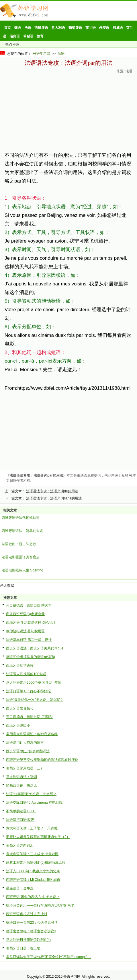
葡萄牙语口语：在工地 (23, 948)
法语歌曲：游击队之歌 (19, 544)
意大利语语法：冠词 (21, 777)
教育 (40, 36)
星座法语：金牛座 (20, 888)
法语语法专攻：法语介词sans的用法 (54, 498)
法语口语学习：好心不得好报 (28, 691)
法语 (28, 28)
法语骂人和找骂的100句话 (26, 674)
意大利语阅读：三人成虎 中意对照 (32, 854)
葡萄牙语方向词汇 (20, 845)
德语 (17, 28)
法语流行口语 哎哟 (20, 820)
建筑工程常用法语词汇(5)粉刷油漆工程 (36, 863)
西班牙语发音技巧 (20, 708)
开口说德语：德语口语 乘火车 (29, 605)
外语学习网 (42, 54)
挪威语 (118, 28)
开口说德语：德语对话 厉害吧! (29, 717)
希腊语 (28, 36)
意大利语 (58, 28)
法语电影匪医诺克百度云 (21, 557)
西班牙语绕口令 (18, 725)
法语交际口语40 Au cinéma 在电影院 (34, 803)
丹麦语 (104, 28)
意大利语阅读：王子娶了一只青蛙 (32, 828)
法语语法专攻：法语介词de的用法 (52, 491)
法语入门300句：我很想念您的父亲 (33, 871)
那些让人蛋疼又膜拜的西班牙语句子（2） (38, 837)
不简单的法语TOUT (21, 811)
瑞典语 (15, 36)
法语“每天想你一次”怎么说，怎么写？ (35, 700)
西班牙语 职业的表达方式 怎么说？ (33, 897)
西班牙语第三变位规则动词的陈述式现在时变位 (42, 760)
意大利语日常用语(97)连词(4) (28, 940)
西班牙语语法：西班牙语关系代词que (35, 648)
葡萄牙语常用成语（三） (25, 768)
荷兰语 (91, 28)
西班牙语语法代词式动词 (21, 518)
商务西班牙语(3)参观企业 (25, 614)
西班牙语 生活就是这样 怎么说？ (31, 623)
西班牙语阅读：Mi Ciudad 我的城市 (33, 880)
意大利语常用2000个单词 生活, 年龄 (34, 683)
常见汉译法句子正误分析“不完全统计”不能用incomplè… (48, 957)
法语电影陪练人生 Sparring (22, 570)
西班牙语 (41, 28)
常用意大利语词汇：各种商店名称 (32, 734)
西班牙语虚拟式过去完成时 (27, 914)
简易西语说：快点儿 (21, 785)
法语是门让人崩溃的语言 (25, 743)
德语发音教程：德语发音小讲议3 (31, 931)
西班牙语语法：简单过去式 (22, 531)
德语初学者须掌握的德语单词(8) (31, 657)
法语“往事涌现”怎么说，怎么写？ (31, 794)
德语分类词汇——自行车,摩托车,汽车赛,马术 (40, 905)
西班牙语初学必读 (20, 665)
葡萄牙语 (75, 28)
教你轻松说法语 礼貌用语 (25, 631)
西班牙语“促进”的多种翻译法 (28, 751)
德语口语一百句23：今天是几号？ (32, 923)
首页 (7, 28)
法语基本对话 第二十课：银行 (29, 640)
